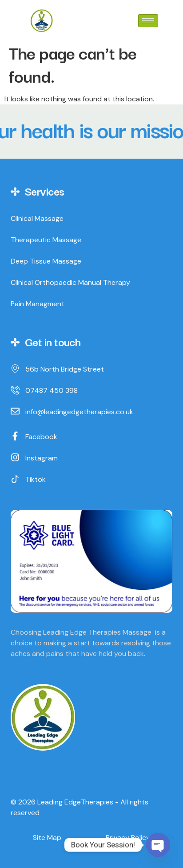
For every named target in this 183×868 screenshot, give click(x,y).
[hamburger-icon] (148, 21)
